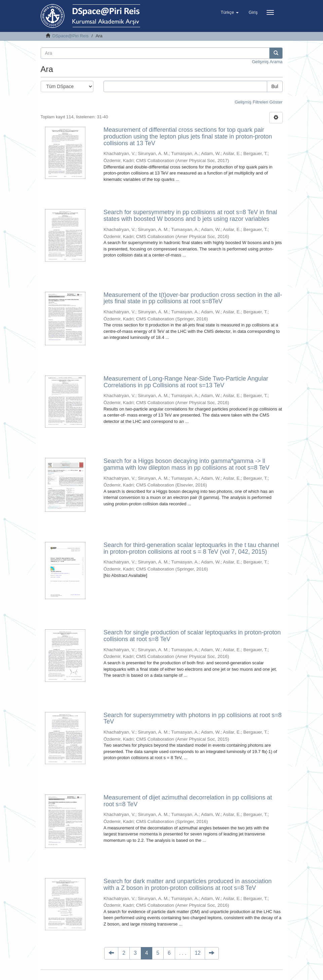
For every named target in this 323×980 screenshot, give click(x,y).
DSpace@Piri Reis (71, 36)
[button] (229, 12)
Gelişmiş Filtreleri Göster (258, 102)
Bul (275, 86)
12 (197, 953)
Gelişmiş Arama (267, 62)
